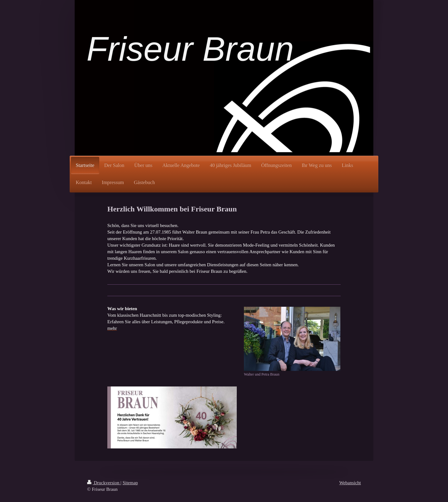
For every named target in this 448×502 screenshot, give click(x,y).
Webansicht (350, 483)
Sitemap (130, 483)
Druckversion (104, 483)
